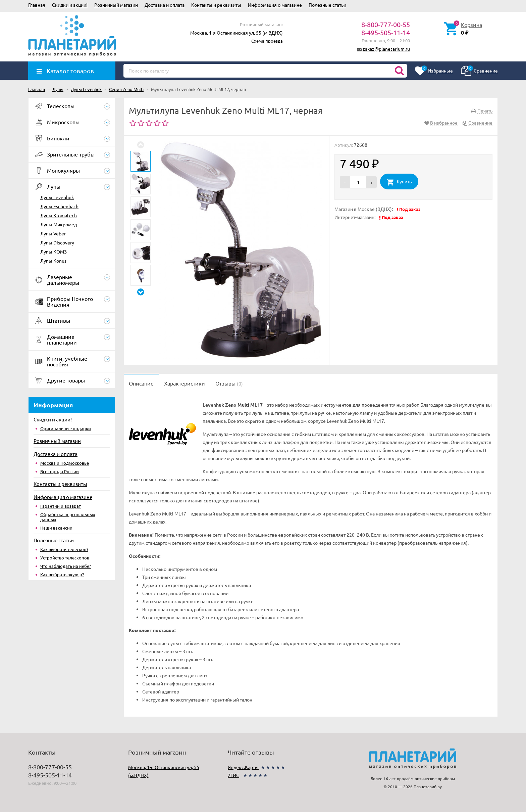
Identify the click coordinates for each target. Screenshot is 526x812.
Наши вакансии (56, 528)
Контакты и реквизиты (216, 5)
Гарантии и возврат (61, 506)
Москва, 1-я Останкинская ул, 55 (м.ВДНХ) (236, 33)
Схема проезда (267, 41)
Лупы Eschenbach (59, 206)
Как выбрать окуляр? (62, 574)
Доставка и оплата (165, 5)
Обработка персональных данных (68, 517)
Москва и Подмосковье (65, 463)
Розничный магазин (116, 5)
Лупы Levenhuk (57, 197)
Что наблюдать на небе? (66, 566)
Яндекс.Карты (243, 767)
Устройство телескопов (65, 558)
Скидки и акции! (70, 5)
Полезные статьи (327, 5)
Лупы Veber (53, 233)
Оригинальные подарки (66, 428)
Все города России (60, 471)
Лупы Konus (53, 261)
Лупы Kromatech (59, 215)
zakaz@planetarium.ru (386, 49)
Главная (37, 5)
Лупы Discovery (57, 242)
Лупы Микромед (59, 224)
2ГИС (233, 775)
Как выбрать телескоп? (64, 549)
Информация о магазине (275, 5)
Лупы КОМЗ (54, 252)
